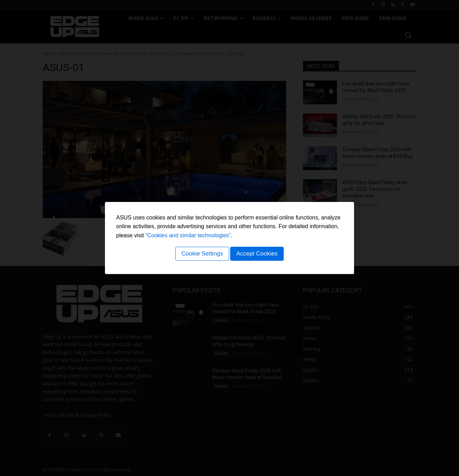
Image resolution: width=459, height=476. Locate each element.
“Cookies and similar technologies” (188, 236)
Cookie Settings (201, 255)
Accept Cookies (258, 255)
